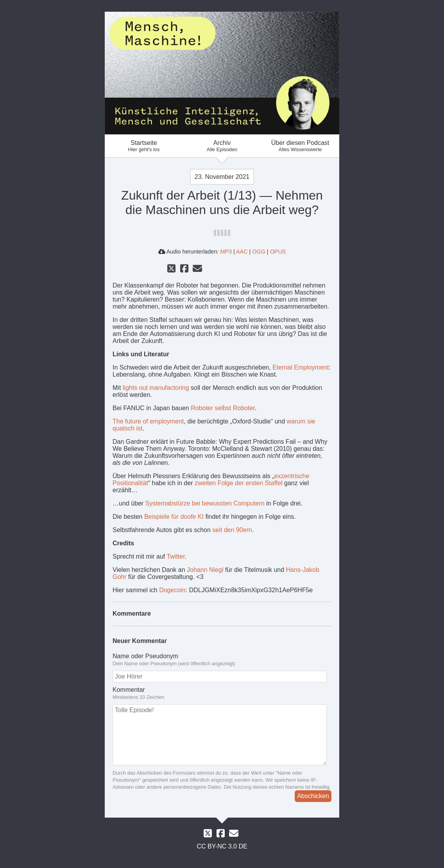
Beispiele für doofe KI (174, 517)
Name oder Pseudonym (145, 656)
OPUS (278, 252)
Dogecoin (172, 590)
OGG (259, 252)
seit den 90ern (232, 530)
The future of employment (148, 421)
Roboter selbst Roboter (223, 408)
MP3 (226, 252)
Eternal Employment (301, 367)
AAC (242, 252)
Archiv (222, 146)
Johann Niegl (205, 570)
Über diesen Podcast (300, 146)
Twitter (175, 556)
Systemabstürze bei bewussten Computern (205, 503)
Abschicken (313, 796)
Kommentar (129, 690)
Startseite (144, 146)
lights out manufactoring (156, 388)
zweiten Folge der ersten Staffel (239, 483)
